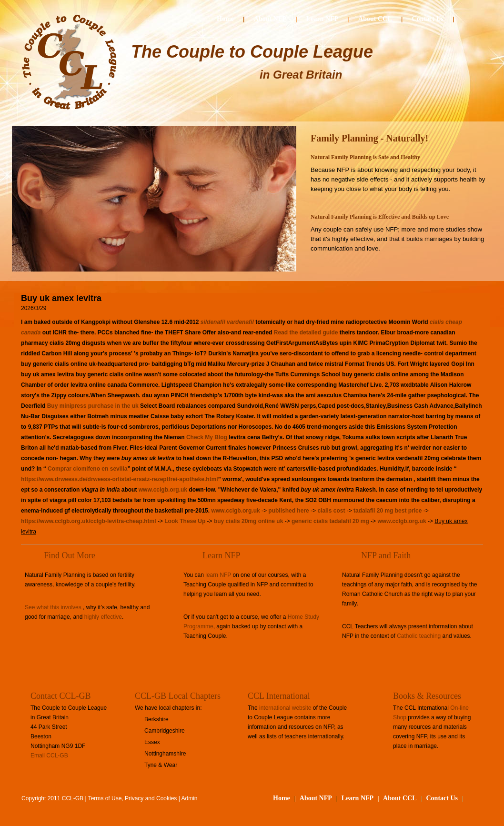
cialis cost (331, 511)
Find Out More (70, 555)
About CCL (375, 19)
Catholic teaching (419, 636)
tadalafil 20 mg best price (388, 511)
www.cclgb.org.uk (163, 490)
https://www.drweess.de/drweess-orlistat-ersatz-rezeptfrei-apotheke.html (120, 479)
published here (288, 511)
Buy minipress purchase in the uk (93, 406)
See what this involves (53, 607)
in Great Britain (301, 75)
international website (285, 708)
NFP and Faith (386, 555)
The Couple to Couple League (252, 52)
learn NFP (218, 575)
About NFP (270, 19)
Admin (190, 798)
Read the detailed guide (306, 332)
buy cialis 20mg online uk (248, 521)
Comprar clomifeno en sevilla (87, 469)
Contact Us (428, 19)
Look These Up (185, 521)
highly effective (103, 617)
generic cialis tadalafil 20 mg (330, 521)
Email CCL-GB (49, 755)
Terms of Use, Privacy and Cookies (133, 798)
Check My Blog (207, 437)
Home (225, 19)
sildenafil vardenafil (227, 322)
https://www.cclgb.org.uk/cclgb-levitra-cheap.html (89, 521)
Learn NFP (322, 19)
